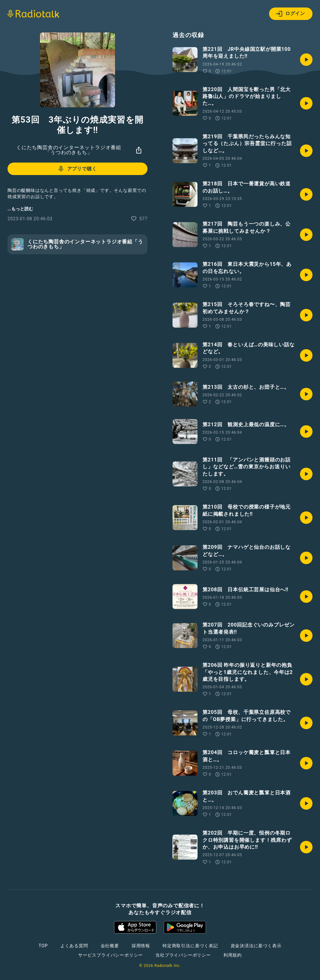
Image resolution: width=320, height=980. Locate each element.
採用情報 (141, 946)
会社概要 (110, 946)
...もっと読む (20, 209)
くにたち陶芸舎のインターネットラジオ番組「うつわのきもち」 (69, 150)
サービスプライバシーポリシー (110, 955)
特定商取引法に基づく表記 (190, 946)
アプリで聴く (77, 169)
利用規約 (233, 955)
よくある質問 (74, 946)
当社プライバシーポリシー (183, 955)
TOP (43, 946)
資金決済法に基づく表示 (256, 946)
